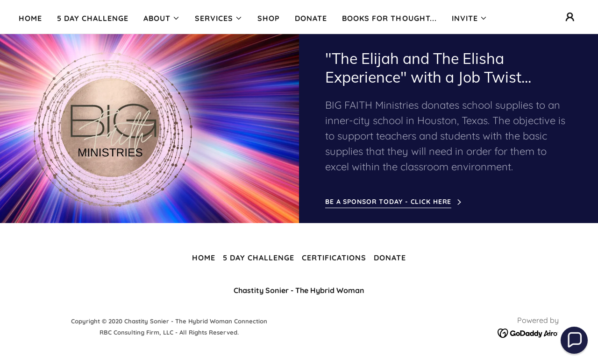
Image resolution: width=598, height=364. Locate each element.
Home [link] (30, 18)
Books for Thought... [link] (389, 18)
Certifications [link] (334, 258)
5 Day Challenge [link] (93, 18)
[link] (528, 332)
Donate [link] (311, 18)
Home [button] (204, 258)
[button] (162, 18)
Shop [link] (269, 18)
